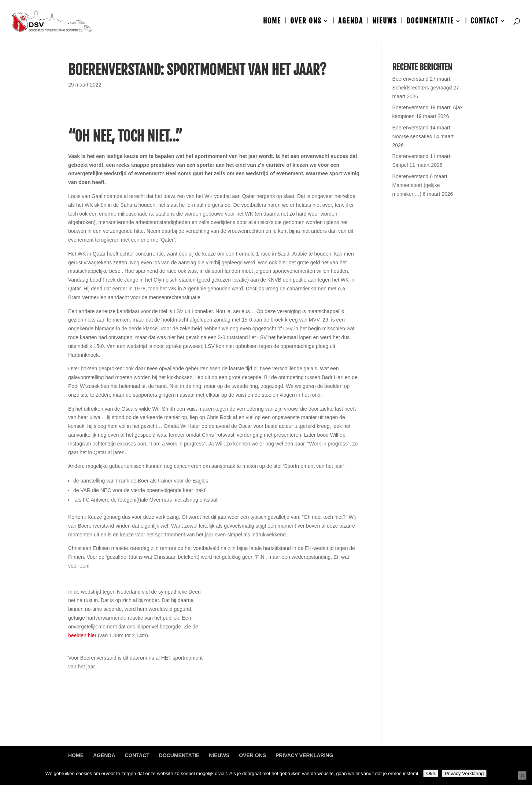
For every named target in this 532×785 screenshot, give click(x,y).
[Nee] (522, 775)
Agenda (351, 22)
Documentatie (430, 22)
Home (272, 22)
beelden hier (82, 635)
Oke (431, 773)
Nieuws (385, 22)
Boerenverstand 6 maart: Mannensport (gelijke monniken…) (421, 185)
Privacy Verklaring (304, 755)
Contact (484, 22)
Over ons (306, 22)
